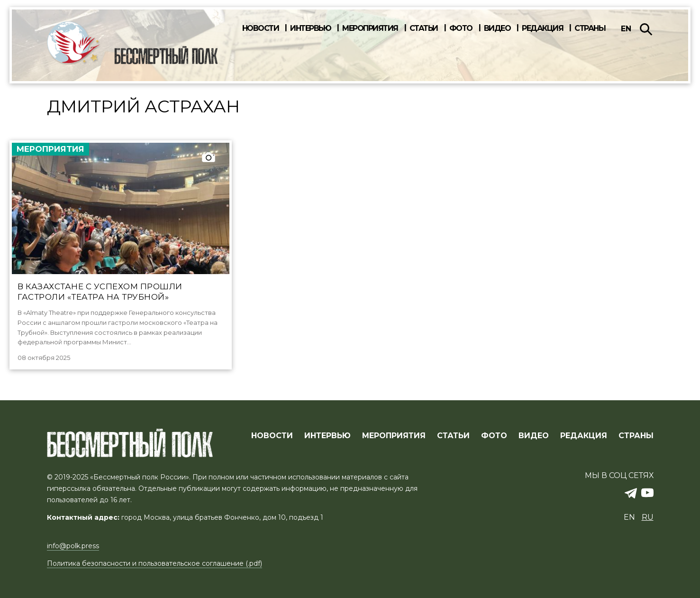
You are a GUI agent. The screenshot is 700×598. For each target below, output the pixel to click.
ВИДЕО (534, 436)
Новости (261, 28)
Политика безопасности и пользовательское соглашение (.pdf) (155, 563)
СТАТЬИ (453, 436)
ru (648, 517)
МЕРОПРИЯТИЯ (394, 436)
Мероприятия (370, 28)
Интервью (310, 28)
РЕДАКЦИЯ (584, 436)
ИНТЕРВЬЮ (327, 436)
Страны (590, 28)
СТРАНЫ (636, 436)
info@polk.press (73, 546)
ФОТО (494, 436)
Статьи (424, 28)
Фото (461, 28)
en (626, 29)
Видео (497, 28)
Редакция (542, 28)
